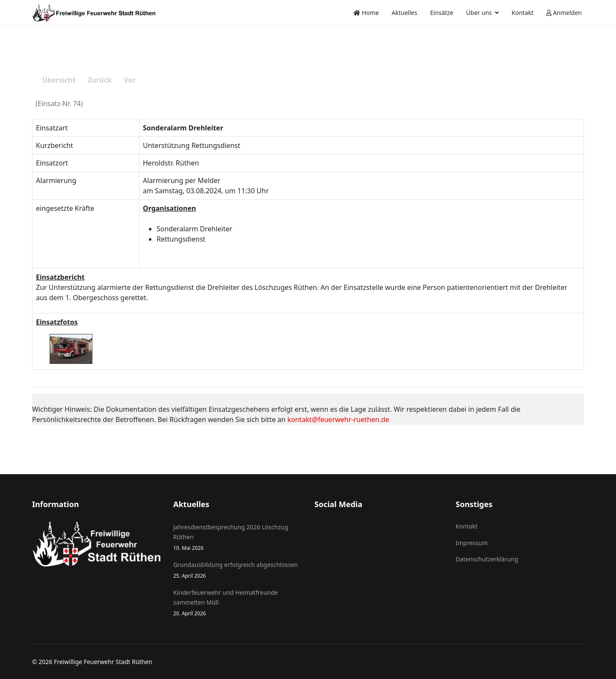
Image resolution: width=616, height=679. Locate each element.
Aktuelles (405, 13)
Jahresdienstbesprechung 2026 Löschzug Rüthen (237, 537)
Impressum (472, 543)
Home (366, 13)
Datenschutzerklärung (487, 559)
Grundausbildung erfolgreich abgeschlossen (237, 570)
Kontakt (523, 13)
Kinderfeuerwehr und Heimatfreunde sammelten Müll (237, 603)
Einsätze (441, 13)
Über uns (479, 13)
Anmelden (564, 13)
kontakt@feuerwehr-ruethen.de (338, 419)
